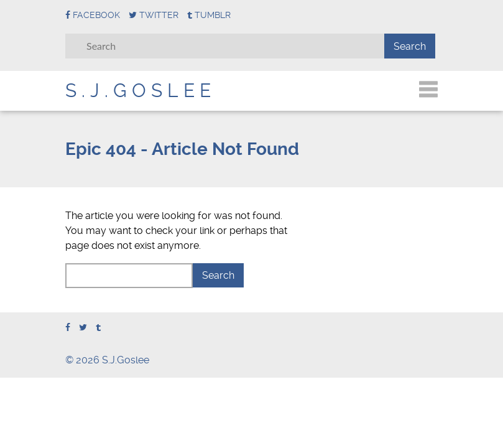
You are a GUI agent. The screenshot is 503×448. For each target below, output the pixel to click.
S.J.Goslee (141, 91)
